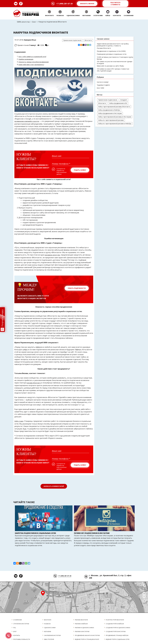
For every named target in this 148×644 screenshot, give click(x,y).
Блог (34, 22)
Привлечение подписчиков (72, 40)
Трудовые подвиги (103, 85)
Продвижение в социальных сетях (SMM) (111, 51)
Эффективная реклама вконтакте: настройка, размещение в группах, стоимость (113, 45)
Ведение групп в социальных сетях (118, 639)
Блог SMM (100, 88)
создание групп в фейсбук (115, 624)
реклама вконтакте (81, 620)
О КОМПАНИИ (18, 620)
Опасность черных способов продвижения (34, 62)
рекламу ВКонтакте (34, 383)
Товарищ (26, 13)
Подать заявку (80, 170)
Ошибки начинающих (26, 59)
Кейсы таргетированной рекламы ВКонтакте (114, 107)
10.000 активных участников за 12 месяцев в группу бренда (115, 58)
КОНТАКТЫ (17, 635)
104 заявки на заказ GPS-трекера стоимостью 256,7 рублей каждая (113, 70)
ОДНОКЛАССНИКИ (50, 628)
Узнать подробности (77, 288)
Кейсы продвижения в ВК (118, 103)
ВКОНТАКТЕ (48, 620)
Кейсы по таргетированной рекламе (111, 120)
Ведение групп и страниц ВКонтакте (87, 639)
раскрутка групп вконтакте (115, 620)
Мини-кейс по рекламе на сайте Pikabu (110, 66)
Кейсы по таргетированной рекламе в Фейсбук (115, 124)
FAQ (15, 628)
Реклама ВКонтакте (104, 48)
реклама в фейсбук (81, 624)
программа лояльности (22, 639)
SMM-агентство (23, 22)
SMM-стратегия (49, 639)
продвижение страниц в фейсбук (117, 635)
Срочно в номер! (103, 82)
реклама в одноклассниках (84, 628)
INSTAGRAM (48, 632)
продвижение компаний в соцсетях (27, 121)
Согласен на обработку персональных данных (62, 171)
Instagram (124, 100)
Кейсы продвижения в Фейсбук (109, 110)
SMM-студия (19, 421)
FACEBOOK (47, 624)
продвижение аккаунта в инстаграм (87, 635)
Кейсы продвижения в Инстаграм (110, 113)
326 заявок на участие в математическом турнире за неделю (115, 62)
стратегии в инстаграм (21, 624)
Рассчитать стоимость (115, 4)
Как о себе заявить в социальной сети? (32, 57)
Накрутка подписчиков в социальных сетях (35, 533)
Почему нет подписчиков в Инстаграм (92, 533)
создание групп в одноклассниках (118, 628)
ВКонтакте (88, 40)
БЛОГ (15, 632)
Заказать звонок (87, 4)
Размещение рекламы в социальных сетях (112, 54)
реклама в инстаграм (82, 632)
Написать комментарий (54, 486)
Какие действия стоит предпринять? (31, 65)
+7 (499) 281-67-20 (64, 4)
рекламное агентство (52, 255)
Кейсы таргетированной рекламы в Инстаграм (115, 117)
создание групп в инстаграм (116, 632)
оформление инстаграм (52, 635)
